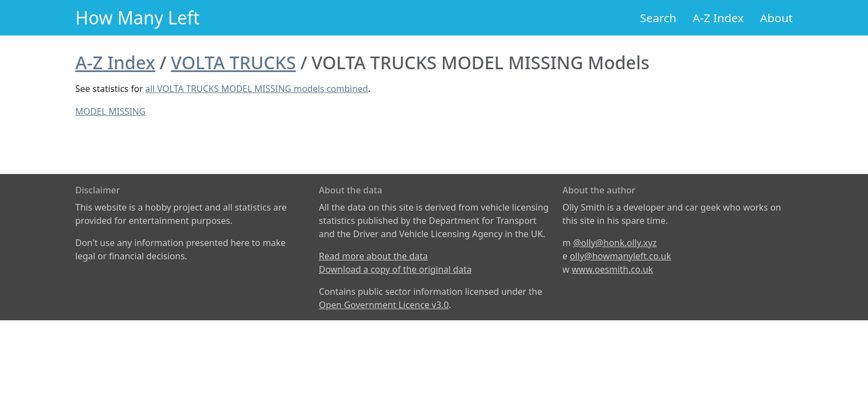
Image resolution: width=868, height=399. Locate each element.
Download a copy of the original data (395, 269)
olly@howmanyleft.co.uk (620, 256)
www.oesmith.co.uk (613, 269)
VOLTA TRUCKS (234, 62)
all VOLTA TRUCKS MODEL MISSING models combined (257, 89)
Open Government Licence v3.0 (384, 305)
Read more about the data (373, 256)
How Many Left (138, 17)
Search (658, 18)
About (776, 18)
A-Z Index (718, 18)
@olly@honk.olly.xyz (615, 243)
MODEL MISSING (110, 111)
